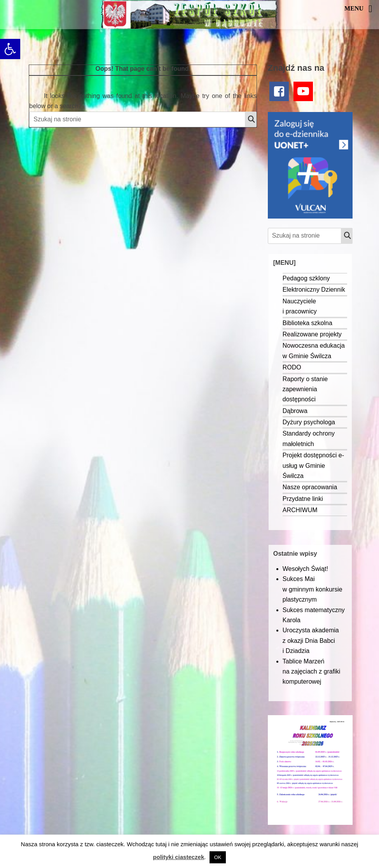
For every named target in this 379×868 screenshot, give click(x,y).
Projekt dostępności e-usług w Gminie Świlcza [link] (313, 465)
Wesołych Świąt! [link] (305, 569)
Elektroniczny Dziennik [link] (314, 290)
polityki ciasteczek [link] (179, 857)
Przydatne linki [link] (303, 499)
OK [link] (218, 857)
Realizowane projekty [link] (312, 334)
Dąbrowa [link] (295, 411)
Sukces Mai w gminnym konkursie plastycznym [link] (313, 589)
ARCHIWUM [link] (300, 510)
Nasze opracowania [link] (310, 487)
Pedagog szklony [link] (306, 278)
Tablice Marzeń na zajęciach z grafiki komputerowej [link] (312, 672)
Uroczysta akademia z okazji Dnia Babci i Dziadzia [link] (311, 640)
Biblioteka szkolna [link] (307, 323)
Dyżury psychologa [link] (309, 422)
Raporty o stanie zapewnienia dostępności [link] (305, 389)
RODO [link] (292, 367)
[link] (10, 49)
